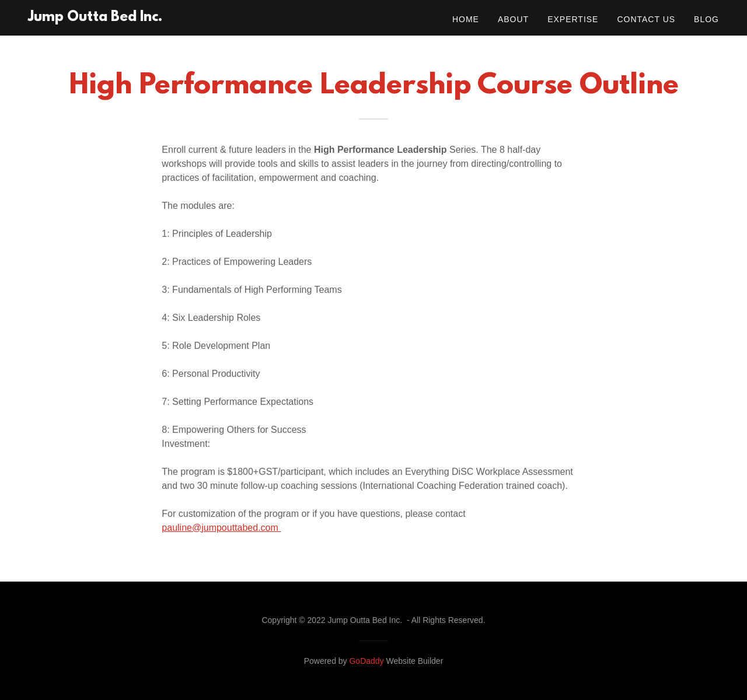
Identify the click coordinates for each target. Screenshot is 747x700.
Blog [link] (706, 19)
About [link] (513, 19)
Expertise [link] (573, 19)
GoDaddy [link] (366, 661)
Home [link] (466, 19)
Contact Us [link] (646, 19)
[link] (95, 18)
